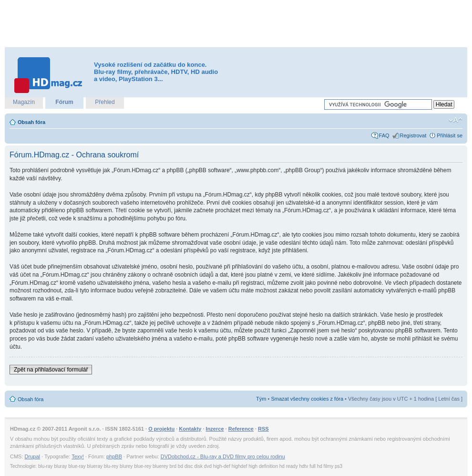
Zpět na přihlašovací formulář (51, 370)
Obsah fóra (31, 122)
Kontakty (190, 429)
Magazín (24, 102)
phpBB (114, 456)
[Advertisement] (236, 24)
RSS (263, 429)
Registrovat (413, 135)
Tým (261, 399)
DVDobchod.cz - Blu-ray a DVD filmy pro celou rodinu (223, 456)
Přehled (105, 102)
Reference (241, 429)
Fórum (64, 102)
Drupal (32, 456)
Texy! (78, 456)
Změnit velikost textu (456, 120)
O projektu (161, 429)
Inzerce (215, 429)
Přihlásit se (450, 135)
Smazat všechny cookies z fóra (307, 399)
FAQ (384, 135)
